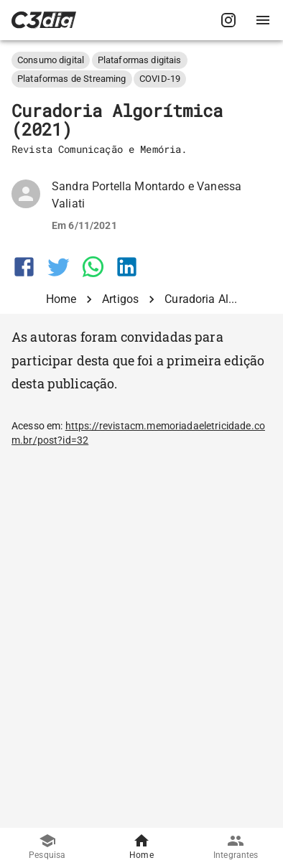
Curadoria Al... (201, 299)
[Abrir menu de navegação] (263, 20)
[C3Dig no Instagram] (228, 20)
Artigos (120, 299)
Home (61, 299)
